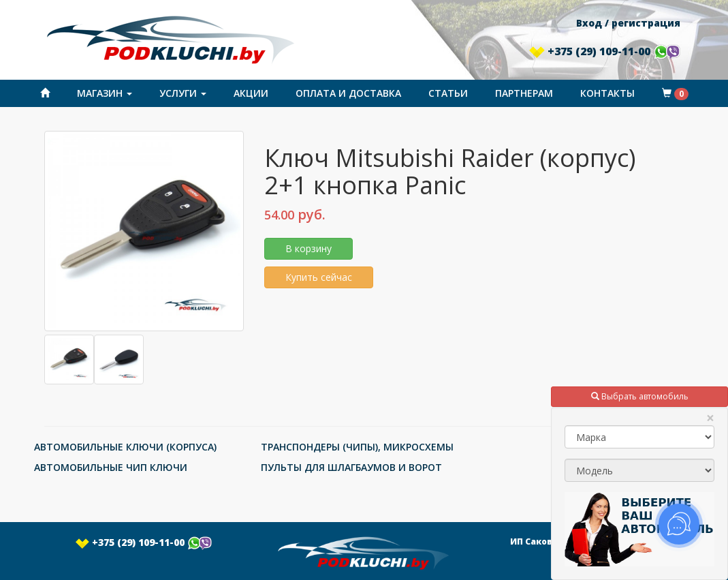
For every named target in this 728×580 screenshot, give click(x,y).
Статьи (448, 93)
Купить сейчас (319, 277)
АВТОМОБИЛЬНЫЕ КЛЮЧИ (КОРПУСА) (125, 447)
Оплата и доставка (348, 93)
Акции (251, 93)
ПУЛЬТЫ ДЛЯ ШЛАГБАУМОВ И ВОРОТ (351, 467)
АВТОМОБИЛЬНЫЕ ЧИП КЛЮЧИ (111, 467)
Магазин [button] (105, 93)
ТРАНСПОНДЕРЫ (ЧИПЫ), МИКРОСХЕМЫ (357, 447)
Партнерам (524, 93)
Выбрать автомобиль (640, 396)
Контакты (607, 93)
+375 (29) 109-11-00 (605, 51)
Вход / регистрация (628, 23)
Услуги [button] (183, 93)
